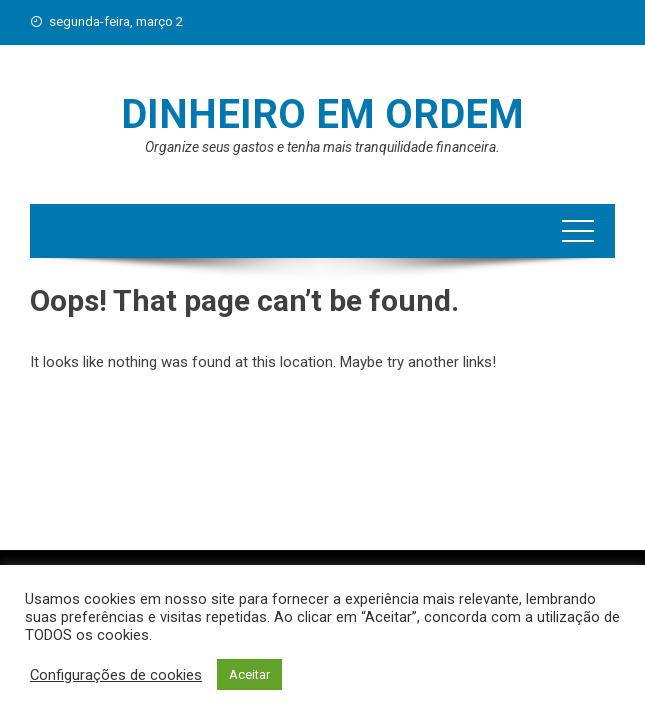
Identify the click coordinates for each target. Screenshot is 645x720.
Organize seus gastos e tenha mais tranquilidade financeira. (322, 147)
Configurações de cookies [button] (116, 675)
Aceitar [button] (249, 674)
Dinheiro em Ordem (322, 114)
